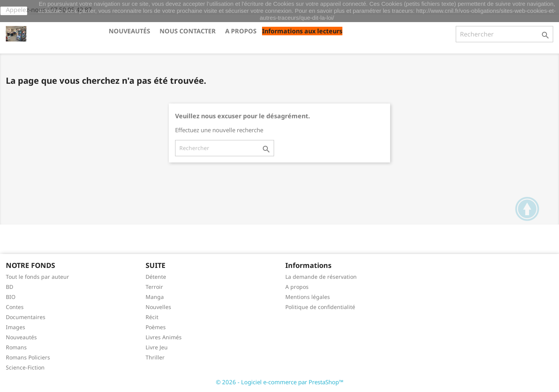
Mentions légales (308, 297)
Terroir (154, 287)
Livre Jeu (157, 347)
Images (16, 327)
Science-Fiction (25, 367)
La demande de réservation (321, 277)
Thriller (155, 357)
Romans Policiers (28, 357)
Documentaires (26, 317)
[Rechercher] (504, 34)
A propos (241, 31)
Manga (155, 297)
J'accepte (14, 11)
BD (10, 287)
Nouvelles (158, 307)
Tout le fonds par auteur (37, 277)
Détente (156, 277)
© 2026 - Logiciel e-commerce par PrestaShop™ (280, 382)
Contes (15, 307)
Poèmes (156, 327)
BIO (11, 297)
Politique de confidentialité (320, 307)
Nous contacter (188, 31)
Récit (152, 317)
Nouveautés (129, 31)
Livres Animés (164, 337)
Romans (16, 347)
